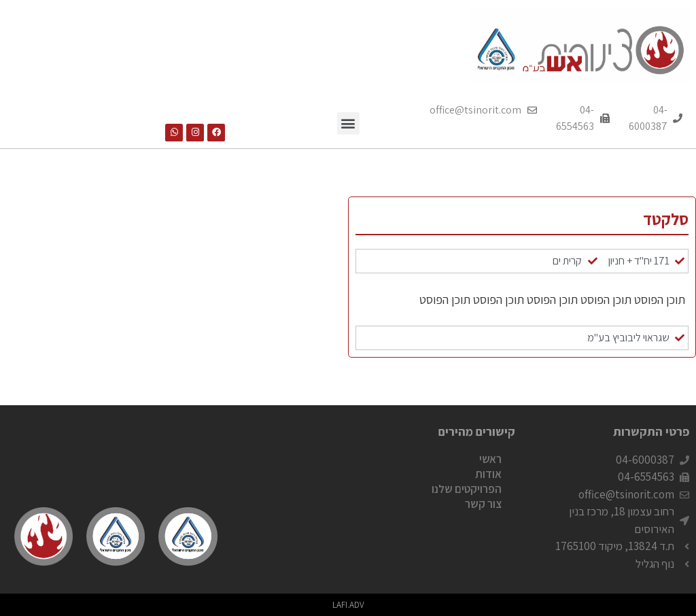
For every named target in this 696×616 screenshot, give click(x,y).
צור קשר (483, 504)
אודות (488, 474)
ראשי (490, 459)
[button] (348, 123)
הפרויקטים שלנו (467, 489)
